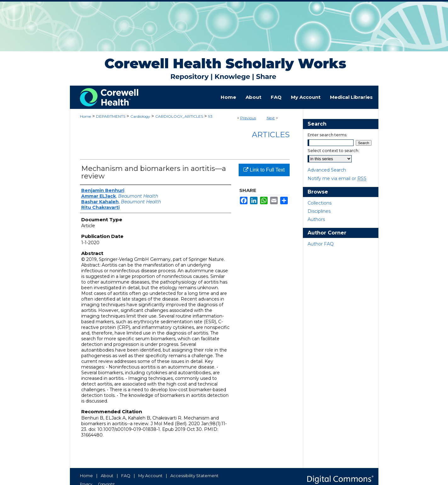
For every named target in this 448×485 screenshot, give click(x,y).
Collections (320, 203)
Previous (248, 118)
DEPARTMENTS (111, 116)
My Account (150, 476)
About (107, 476)
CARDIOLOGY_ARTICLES (179, 116)
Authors (316, 219)
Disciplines (319, 211)
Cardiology (140, 116)
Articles (271, 135)
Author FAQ (321, 244)
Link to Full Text (264, 170)
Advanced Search (327, 170)
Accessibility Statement (194, 476)
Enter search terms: (327, 135)
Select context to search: (333, 150)
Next (271, 118)
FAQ (126, 476)
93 (210, 116)
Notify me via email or (337, 178)
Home (85, 116)
